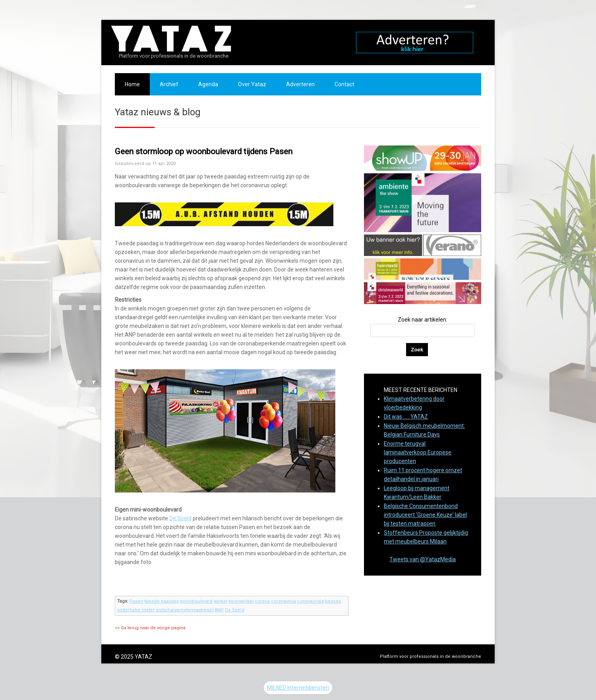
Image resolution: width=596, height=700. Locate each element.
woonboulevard (196, 601)
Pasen (136, 601)
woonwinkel (241, 601)
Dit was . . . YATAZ (406, 417)
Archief (169, 84)
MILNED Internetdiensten (298, 688)
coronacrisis (311, 601)
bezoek (333, 601)
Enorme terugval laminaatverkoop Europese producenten (418, 452)
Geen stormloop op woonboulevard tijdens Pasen (204, 151)
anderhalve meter (136, 610)
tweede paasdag (162, 601)
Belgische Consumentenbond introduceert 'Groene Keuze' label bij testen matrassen (425, 515)
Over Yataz (252, 84)
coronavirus (283, 601)
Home (132, 84)
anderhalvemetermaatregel (185, 610)
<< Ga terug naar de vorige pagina (150, 628)
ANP (219, 610)
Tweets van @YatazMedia (423, 559)
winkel (221, 601)
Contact (344, 84)
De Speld (180, 518)
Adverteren (300, 84)
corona (262, 601)
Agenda (208, 84)
